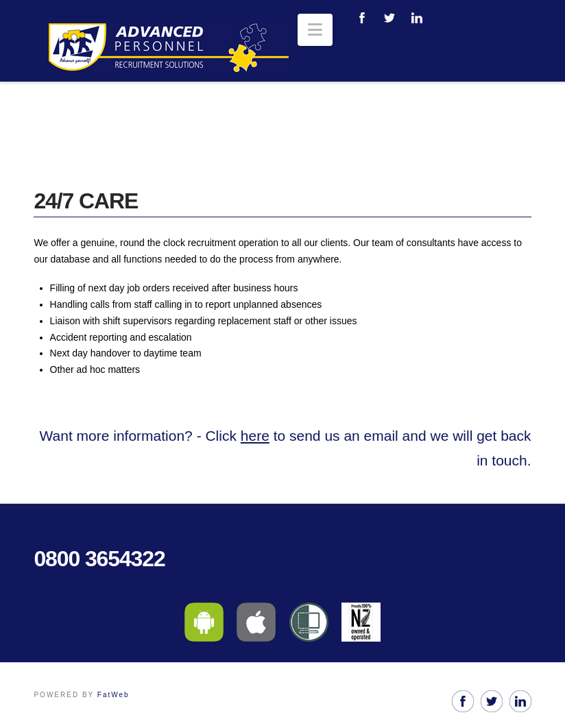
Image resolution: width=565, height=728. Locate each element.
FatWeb (113, 695)
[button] (315, 30)
